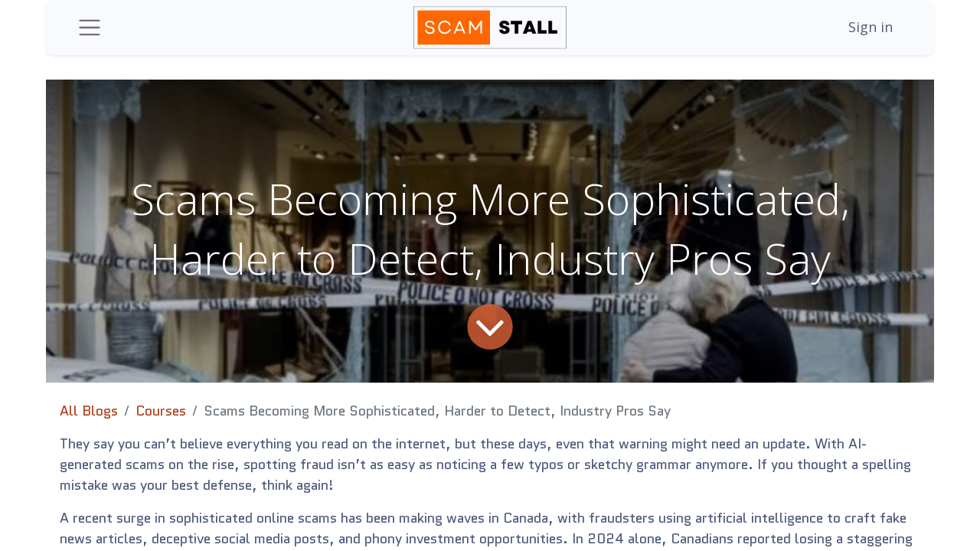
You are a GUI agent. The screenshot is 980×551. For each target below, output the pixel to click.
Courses (161, 411)
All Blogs (89, 411)
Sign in (871, 27)
